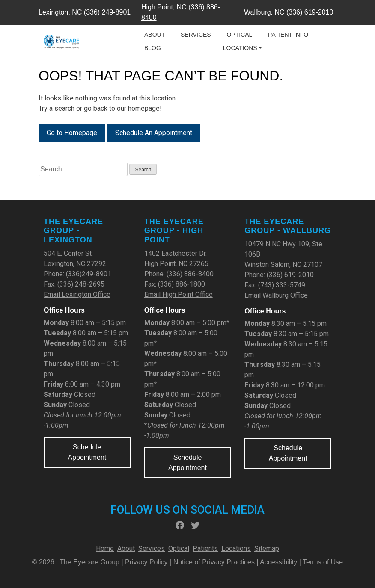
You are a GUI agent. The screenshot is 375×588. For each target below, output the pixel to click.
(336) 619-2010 (310, 12)
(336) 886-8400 (190, 274)
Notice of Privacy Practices (214, 562)
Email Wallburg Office (276, 295)
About (155, 35)
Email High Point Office (179, 294)
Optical (239, 35)
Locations (240, 48)
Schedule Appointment (87, 452)
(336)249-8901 (89, 274)
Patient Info (288, 35)
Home (105, 548)
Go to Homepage (72, 133)
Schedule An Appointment (154, 133)
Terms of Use (323, 562)
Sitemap (267, 548)
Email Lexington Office (77, 294)
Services (196, 35)
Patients (205, 548)
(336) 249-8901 (107, 12)
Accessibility (278, 562)
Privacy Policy (147, 562)
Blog (153, 48)
